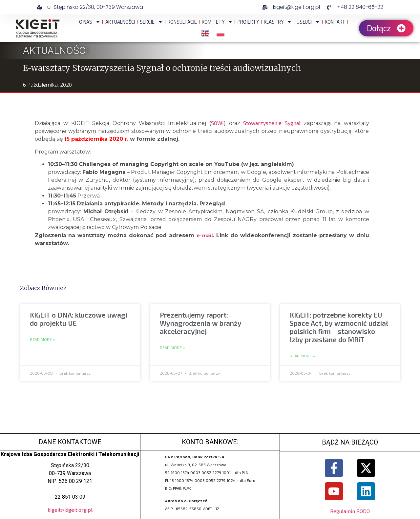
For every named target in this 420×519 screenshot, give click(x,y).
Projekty (248, 22)
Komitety (217, 22)
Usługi (308, 22)
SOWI (217, 123)
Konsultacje (182, 22)
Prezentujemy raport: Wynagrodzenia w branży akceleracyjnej (201, 323)
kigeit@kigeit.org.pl (70, 510)
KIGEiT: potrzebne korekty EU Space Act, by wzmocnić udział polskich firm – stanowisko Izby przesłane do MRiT (339, 327)
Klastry (278, 22)
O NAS (90, 22)
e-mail (205, 235)
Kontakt (335, 22)
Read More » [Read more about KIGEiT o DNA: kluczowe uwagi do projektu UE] (42, 340)
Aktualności (120, 22)
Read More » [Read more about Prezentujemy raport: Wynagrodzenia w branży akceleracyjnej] (172, 348)
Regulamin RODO (350, 511)
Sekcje (151, 22)
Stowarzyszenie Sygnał (272, 123)
